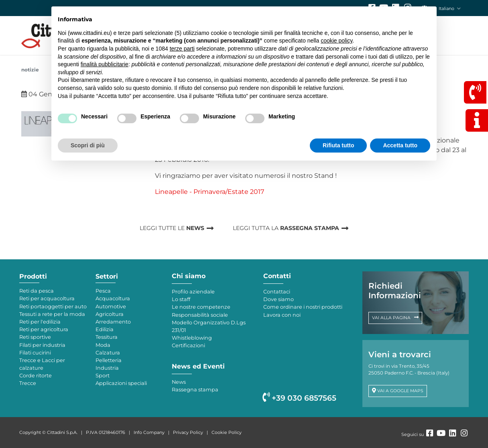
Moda (103, 345)
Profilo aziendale (193, 292)
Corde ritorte (36, 376)
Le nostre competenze (201, 307)
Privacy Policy (188, 432)
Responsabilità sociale (200, 315)
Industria (107, 368)
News (179, 382)
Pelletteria (109, 360)
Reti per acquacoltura (47, 298)
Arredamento (113, 322)
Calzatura (108, 353)
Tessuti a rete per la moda (52, 314)
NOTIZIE (30, 70)
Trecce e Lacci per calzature (42, 364)
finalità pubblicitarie (105, 64)
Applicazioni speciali (121, 383)
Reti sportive (35, 337)
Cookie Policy (227, 432)
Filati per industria (42, 345)
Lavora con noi (282, 315)
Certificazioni (188, 345)
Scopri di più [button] (88, 145)
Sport (103, 376)
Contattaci (277, 292)
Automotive (111, 306)
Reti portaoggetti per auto (53, 306)
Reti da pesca (37, 291)
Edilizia (105, 329)
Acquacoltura (113, 298)
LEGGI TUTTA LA (286, 228)
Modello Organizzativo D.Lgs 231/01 (209, 326)
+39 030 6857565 (299, 398)
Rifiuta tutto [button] (339, 145)
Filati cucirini (35, 353)
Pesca (103, 291)
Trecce (28, 383)
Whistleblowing (192, 338)
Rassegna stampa (195, 390)
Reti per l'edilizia (40, 322)
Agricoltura (110, 314)
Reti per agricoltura (44, 329)
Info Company (149, 432)
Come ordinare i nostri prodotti (303, 307)
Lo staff (181, 299)
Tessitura (107, 337)
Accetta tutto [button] (400, 145)
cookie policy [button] (337, 41)
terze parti (182, 49)
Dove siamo (279, 299)
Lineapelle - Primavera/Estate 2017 (209, 192)
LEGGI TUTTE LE (172, 228)
